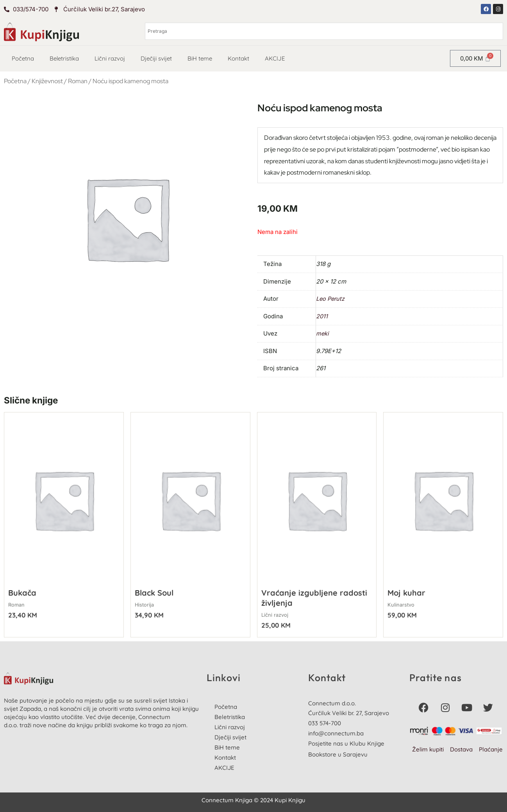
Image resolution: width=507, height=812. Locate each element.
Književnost (47, 81)
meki (323, 333)
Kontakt (238, 58)
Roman (78, 81)
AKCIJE (275, 58)
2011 (322, 316)
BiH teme (200, 58)
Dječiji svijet (156, 58)
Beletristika (64, 58)
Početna (23, 58)
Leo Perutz (331, 299)
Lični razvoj (110, 58)
